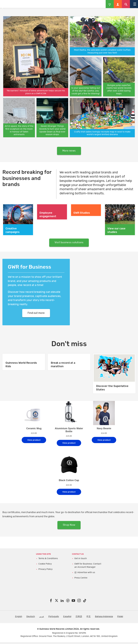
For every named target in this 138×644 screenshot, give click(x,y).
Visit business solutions (69, 243)
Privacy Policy (45, 571)
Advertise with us (86, 574)
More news (69, 151)
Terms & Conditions (48, 560)
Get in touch (81, 560)
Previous (4, 8)
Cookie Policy (45, 566)
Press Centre (81, 580)
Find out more (36, 314)
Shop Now (69, 527)
